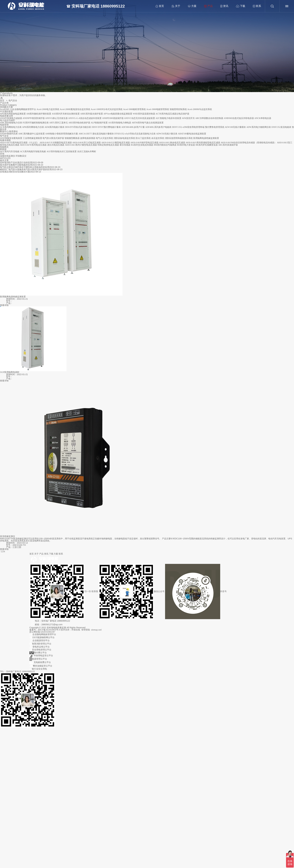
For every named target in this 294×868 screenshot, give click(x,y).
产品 (207, 6)
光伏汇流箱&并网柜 (87, 152)
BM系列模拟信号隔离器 (165, 145)
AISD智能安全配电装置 (11, 138)
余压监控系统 (158, 138)
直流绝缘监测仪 (8, 536)
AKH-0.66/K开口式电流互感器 (87, 143)
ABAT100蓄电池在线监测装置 (192, 134)
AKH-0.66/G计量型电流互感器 (116, 143)
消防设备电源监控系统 (124, 138)
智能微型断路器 (72, 138)
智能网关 (4, 147)
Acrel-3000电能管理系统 (158, 109)
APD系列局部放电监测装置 (13, 114)
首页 (158, 6)
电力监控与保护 (8, 120)
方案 (190, 6)
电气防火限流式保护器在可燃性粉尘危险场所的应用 (25, 167)
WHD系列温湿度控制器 (144, 114)
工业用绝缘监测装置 (32, 138)
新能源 (3, 149)
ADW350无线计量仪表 (167, 134)
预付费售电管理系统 (215, 127)
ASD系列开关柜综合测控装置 (66, 114)
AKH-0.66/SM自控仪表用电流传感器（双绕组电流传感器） (249, 143)
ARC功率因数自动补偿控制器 (209, 118)
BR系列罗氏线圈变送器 (207, 145)
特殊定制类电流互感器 (108, 145)
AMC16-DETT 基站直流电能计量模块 (96, 134)
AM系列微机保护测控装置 (39, 114)
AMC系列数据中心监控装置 (32, 134)
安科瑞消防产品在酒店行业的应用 (16, 163)
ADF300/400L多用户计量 (133, 127)
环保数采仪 (21, 156)
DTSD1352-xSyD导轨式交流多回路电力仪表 (135, 134)
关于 (174, 6)
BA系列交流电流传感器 (142, 145)
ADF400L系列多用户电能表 (158, 127)
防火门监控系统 (143, 138)
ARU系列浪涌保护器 (228, 145)
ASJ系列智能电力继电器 (120, 123)
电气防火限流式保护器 (53, 138)
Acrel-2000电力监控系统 (48, 109)
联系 (255, 6)
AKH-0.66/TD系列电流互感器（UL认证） (20, 143)
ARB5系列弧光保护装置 (92, 114)
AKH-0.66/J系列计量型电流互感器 (81, 145)
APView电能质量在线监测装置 (118, 114)
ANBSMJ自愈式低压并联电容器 (239, 118)
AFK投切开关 (188, 118)
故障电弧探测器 (88, 138)
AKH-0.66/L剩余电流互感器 (172, 143)
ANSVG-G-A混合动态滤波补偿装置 (85, 118)
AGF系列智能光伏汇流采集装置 (62, 152)
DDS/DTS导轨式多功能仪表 (78, 127)
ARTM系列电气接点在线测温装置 (148, 123)
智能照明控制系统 (178, 109)
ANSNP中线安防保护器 (34, 118)
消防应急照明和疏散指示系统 (179, 138)
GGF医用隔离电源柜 (10, 372)
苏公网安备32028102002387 (42, 632)
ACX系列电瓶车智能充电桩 (33, 152)
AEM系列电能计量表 (54, 127)
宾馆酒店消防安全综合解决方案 (15, 172)
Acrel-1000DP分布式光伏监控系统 (107, 109)
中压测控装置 (6, 111)
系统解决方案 (6, 107)
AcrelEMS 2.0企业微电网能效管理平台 (18, 109)
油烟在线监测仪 (8, 156)
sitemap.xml (96, 630)
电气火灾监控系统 (104, 138)
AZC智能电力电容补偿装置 (168, 118)
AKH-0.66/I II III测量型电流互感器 (56, 143)
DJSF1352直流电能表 (281, 127)
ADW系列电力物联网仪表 (259, 127)
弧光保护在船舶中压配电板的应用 (16, 165)
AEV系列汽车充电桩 (10, 152)
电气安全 (4, 136)
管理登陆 (86, 630)
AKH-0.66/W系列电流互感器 (33, 145)
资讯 (223, 6)
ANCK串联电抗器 (263, 118)
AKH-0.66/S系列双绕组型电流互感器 (203, 143)
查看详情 (4, 305)
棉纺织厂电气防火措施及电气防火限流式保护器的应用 (26, 169)
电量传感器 (5, 140)
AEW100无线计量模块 (235, 127)
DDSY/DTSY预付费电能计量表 (106, 127)
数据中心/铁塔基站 (9, 131)
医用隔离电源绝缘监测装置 (206, 138)
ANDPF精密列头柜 (9, 134)
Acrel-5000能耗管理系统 (134, 109)
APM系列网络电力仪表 (33, 127)
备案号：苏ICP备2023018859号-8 (45, 630)
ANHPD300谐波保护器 (113, 118)
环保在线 (76, 630)
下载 (239, 6)
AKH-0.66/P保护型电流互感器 (144, 143)
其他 (2, 154)
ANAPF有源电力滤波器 (11, 118)
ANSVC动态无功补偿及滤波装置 (140, 118)
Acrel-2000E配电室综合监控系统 (75, 109)
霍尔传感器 (125, 145)
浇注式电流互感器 (56, 145)
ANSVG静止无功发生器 (57, 118)
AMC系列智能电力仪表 (11, 123)
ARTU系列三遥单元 (59, 123)
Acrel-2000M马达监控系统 (200, 109)
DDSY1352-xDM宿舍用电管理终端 (188, 127)
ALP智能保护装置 (99, 123)
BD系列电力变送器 (186, 145)
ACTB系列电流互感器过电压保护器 (172, 114)
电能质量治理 (6, 116)
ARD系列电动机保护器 (79, 123)
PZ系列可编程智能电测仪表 (36, 123)
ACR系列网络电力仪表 (11, 127)
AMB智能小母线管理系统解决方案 (62, 134)
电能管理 (4, 125)
